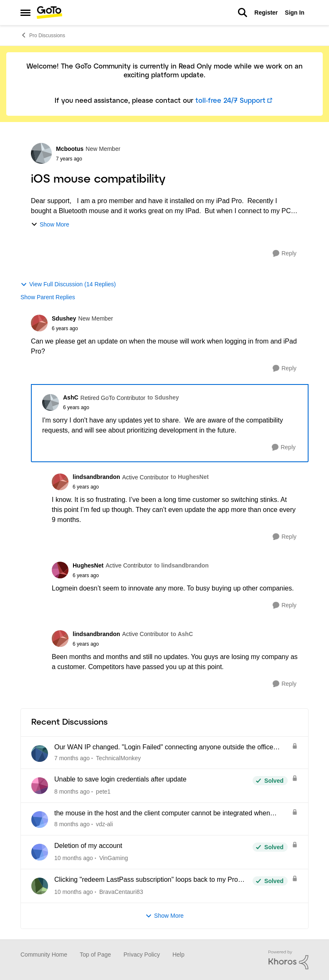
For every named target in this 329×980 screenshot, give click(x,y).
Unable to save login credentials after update (120, 779)
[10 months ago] (74, 858)
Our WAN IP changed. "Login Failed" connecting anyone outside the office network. (164, 748)
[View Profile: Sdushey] (39, 323)
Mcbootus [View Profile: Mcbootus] (70, 149)
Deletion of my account (88, 846)
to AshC (182, 634)
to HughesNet (190, 477)
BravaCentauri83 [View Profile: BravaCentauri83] (121, 892)
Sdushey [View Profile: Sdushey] (64, 318)
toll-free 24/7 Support (230, 101)
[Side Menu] (25, 13)
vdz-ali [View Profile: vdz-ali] (104, 824)
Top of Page (95, 955)
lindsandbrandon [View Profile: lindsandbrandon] (96, 477)
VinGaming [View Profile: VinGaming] (114, 858)
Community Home (44, 955)
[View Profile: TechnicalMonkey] (40, 753)
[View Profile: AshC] (51, 402)
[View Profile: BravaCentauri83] (40, 886)
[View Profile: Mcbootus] (41, 153)
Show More (50, 225)
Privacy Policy (142, 955)
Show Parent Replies (48, 297)
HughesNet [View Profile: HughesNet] (88, 565)
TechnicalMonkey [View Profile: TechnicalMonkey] (118, 758)
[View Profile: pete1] (40, 786)
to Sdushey (163, 397)
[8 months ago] (72, 792)
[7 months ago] (72, 758)
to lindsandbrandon (181, 565)
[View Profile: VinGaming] (40, 852)
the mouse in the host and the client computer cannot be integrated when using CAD (162, 814)
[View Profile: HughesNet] (60, 570)
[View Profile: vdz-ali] (40, 820)
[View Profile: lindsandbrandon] (60, 482)
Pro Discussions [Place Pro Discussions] (43, 35)
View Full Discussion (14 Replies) (68, 284)
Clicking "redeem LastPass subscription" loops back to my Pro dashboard (146, 880)
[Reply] (285, 253)
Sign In (295, 13)
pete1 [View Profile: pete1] (103, 792)
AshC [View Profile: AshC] (71, 397)
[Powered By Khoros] (289, 960)
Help (178, 955)
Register (266, 13)
